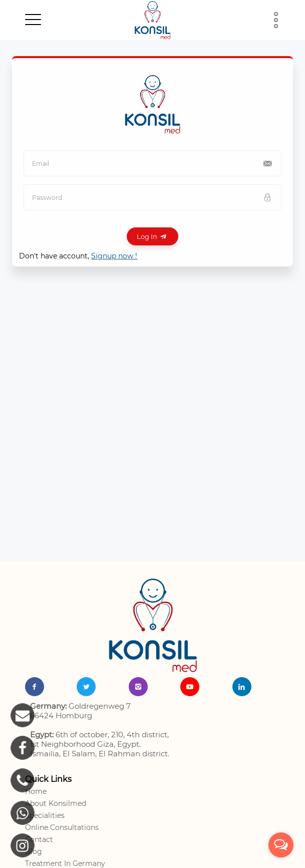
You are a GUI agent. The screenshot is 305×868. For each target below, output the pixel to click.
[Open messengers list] (281, 845)
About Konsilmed (56, 803)
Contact (39, 839)
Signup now (114, 256)
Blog (34, 851)
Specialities (45, 815)
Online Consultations (62, 827)
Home (36, 791)
